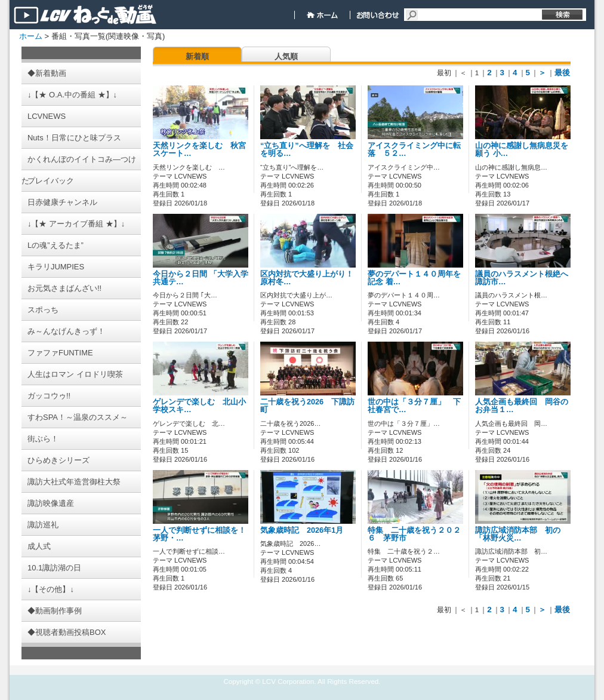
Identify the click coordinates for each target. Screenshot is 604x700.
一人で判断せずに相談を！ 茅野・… (203, 534)
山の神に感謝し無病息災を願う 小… (522, 150)
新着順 (197, 56)
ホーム (31, 36)
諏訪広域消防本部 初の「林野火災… (518, 534)
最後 (562, 73)
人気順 (286, 56)
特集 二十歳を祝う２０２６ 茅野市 (414, 534)
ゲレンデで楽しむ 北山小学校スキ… (199, 406)
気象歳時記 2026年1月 (306, 530)
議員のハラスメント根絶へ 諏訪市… (526, 278)
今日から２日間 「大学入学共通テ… (201, 278)
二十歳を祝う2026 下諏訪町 (307, 406)
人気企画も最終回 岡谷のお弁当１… (522, 406)
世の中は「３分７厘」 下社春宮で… (414, 406)
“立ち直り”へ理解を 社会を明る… (307, 150)
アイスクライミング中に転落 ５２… (414, 150)
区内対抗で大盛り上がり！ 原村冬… (307, 278)
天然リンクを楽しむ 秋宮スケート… (199, 150)
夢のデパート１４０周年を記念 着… (414, 278)
